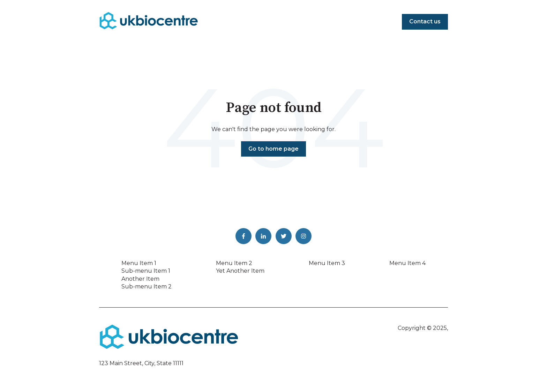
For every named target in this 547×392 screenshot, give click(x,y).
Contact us (425, 21)
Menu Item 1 (139, 263)
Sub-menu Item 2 (147, 287)
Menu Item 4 (407, 263)
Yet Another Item (240, 271)
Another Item (140, 279)
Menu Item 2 (234, 263)
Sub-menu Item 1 (146, 271)
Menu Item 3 (327, 263)
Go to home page (273, 149)
